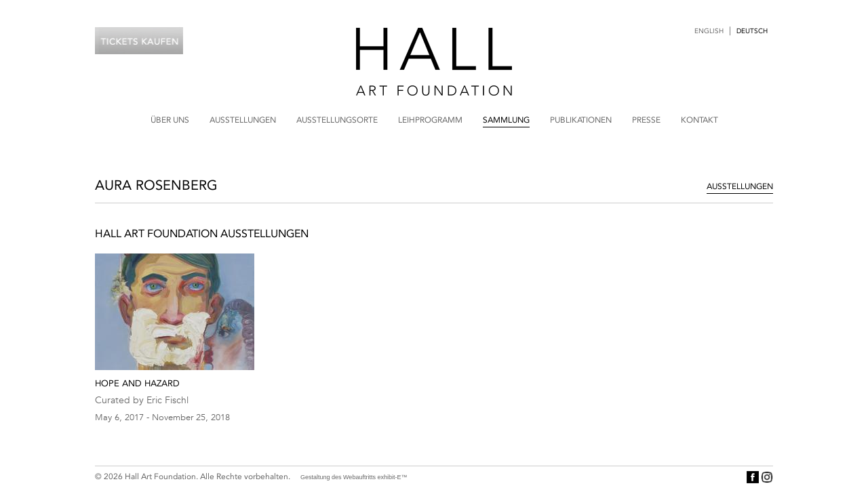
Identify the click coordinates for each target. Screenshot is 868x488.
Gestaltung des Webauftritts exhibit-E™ (354, 477)
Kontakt (699, 120)
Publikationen (581, 120)
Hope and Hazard (137, 383)
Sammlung (506, 120)
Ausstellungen (243, 120)
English (709, 31)
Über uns (170, 120)
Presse (646, 120)
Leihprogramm (430, 120)
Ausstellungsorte (337, 120)
